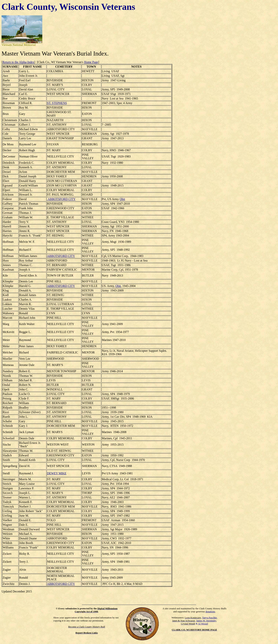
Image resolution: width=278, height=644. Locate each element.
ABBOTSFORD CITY (61, 199)
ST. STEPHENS (57, 103)
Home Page (91, 62)
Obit (122, 199)
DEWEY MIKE (57, 473)
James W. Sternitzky (206, 621)
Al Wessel (203, 624)
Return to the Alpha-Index (18, 62)
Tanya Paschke (209, 618)
